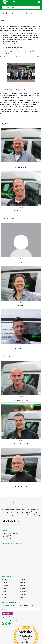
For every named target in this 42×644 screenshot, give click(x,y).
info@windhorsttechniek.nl (9, 539)
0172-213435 (5, 537)
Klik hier (4, 620)
